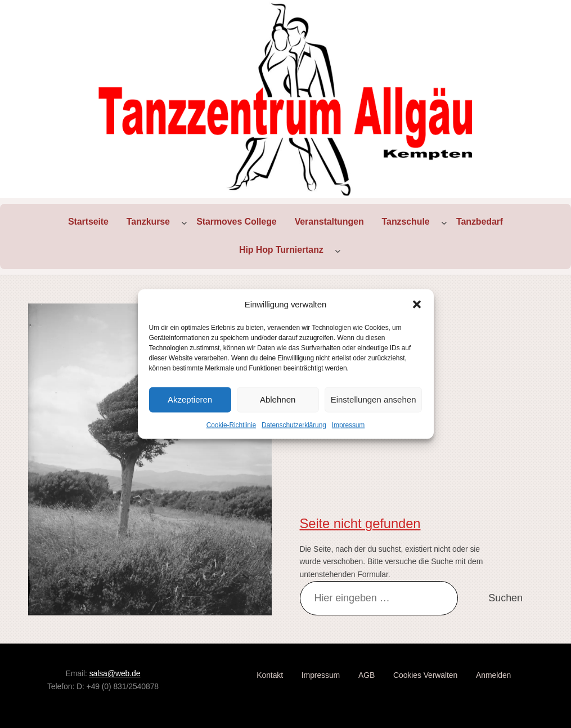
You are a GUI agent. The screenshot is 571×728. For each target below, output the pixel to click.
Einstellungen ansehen (374, 399)
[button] (417, 304)
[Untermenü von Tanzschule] (444, 222)
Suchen (505, 598)
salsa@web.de (115, 673)
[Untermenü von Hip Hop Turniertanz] (338, 250)
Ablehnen (278, 399)
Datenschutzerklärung (294, 425)
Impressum (348, 425)
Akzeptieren (190, 399)
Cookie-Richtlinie (231, 425)
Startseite (88, 222)
